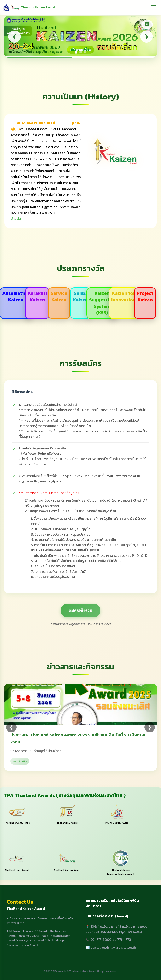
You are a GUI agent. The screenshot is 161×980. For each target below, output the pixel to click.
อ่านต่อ (16, 219)
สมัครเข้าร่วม (80, 611)
